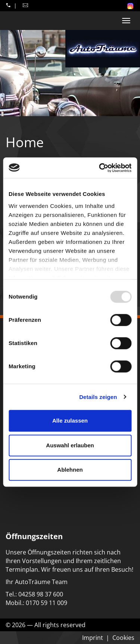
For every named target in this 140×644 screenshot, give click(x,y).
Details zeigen (98, 397)
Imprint (93, 638)
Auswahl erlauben (70, 445)
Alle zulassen (70, 421)
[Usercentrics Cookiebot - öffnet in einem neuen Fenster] (100, 168)
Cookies (123, 638)
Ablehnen (70, 470)
